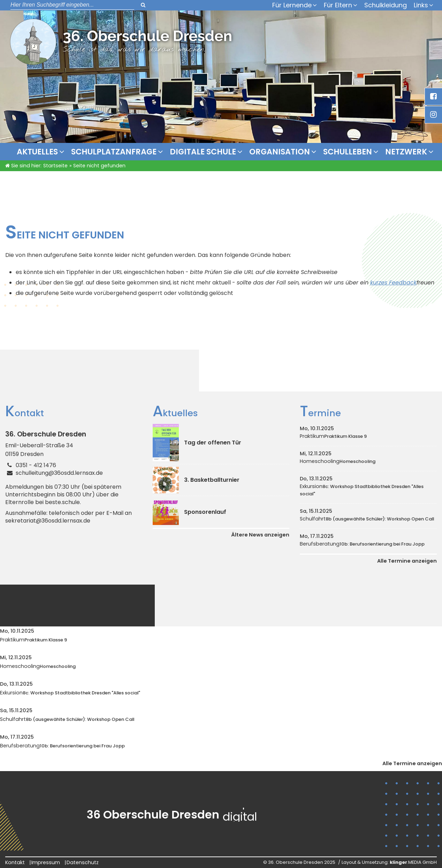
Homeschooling (338, 461)
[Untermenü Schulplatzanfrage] (162, 152)
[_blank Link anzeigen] (433, 97)
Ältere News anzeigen (260, 535)
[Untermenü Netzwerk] (433, 152)
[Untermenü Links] (433, 5)
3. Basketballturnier (212, 480)
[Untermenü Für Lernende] (317, 5)
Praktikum (333, 436)
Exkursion (362, 490)
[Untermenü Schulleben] (378, 152)
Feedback (403, 283)
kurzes (380, 283)
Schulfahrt (367, 519)
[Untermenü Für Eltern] (357, 5)
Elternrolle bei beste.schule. (43, 502)
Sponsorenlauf (205, 512)
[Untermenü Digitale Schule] (242, 152)
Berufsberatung (362, 544)
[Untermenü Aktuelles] (63, 152)
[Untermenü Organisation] (315, 152)
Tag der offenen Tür (213, 443)
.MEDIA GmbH (413, 862)
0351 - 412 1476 (36, 465)
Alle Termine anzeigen (407, 561)
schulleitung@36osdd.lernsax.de (59, 473)
